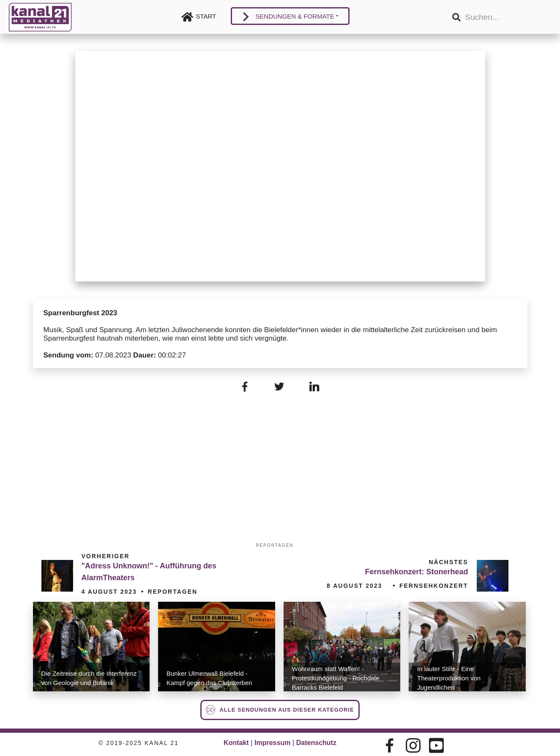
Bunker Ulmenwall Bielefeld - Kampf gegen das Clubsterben (209, 678)
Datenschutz (316, 743)
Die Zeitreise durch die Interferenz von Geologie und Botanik (89, 678)
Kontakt (236, 743)
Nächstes (448, 562)
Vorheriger (106, 556)
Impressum (272, 743)
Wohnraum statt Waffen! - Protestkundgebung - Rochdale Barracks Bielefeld (336, 678)
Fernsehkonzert (434, 586)
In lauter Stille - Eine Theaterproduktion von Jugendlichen (449, 678)
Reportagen (275, 545)
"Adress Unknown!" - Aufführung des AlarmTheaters (149, 572)
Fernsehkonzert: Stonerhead (416, 572)
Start (206, 16)
